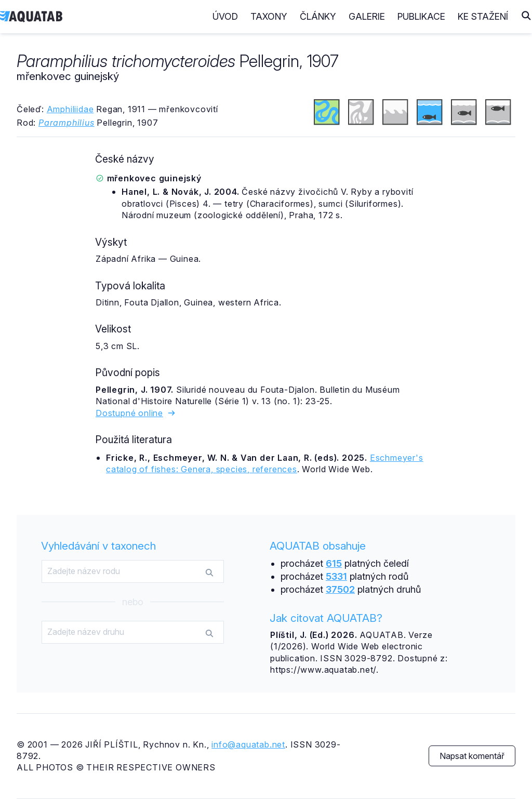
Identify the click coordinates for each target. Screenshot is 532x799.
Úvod (225, 16)
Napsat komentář (472, 756)
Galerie (367, 16)
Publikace (421, 16)
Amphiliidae (70, 109)
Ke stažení (483, 16)
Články (318, 16)
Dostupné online (136, 413)
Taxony (269, 16)
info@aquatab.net (248, 744)
